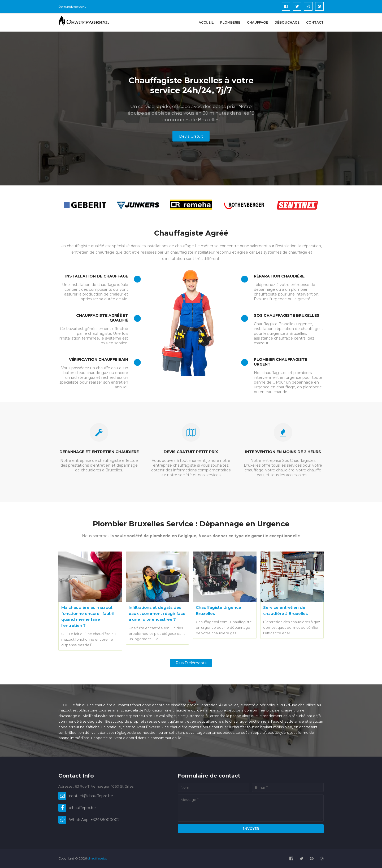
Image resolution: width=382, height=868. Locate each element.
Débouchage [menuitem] (287, 22)
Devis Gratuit (191, 136)
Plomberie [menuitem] (230, 22)
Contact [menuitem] (315, 22)
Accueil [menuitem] (206, 22)
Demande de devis (72, 6)
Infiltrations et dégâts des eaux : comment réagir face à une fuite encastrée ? (157, 613)
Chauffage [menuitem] (257, 22)
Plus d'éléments (191, 663)
